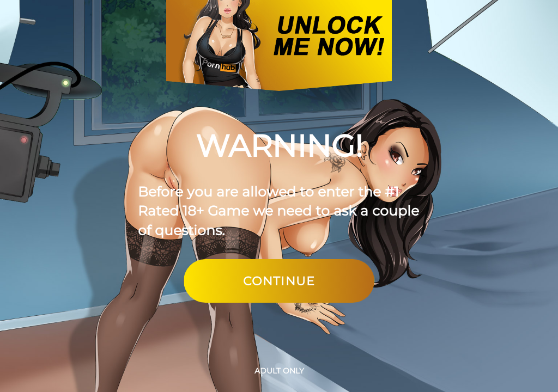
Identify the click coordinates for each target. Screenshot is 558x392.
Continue (279, 281)
